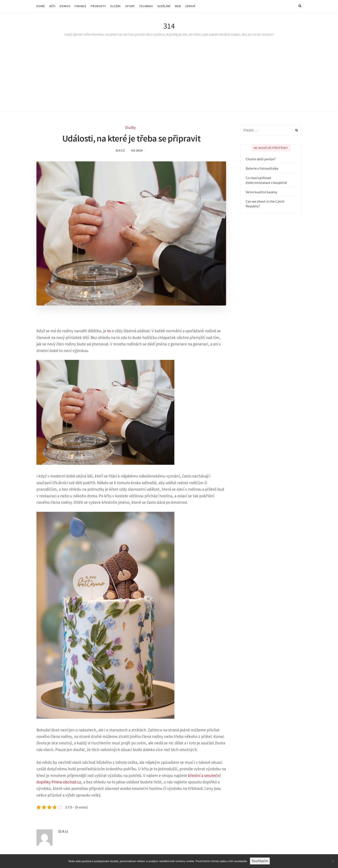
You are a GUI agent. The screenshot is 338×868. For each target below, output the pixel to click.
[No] (333, 861)
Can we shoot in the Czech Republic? (265, 204)
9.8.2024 (137, 150)
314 (169, 26)
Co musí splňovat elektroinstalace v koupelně (266, 180)
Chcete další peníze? (261, 159)
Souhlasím (260, 861)
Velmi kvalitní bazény (261, 192)
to (109, 331)
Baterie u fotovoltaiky (262, 168)
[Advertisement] (169, 79)
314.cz (120, 150)
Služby (130, 128)
